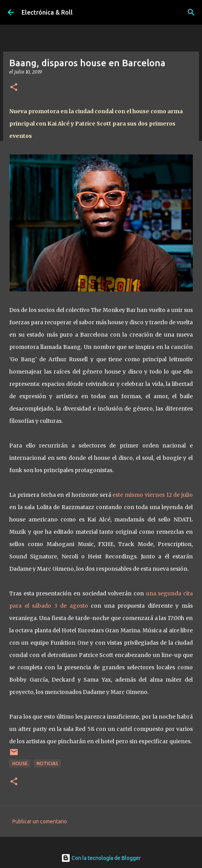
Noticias (47, 763)
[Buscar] (191, 12)
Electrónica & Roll (47, 12)
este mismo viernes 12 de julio (153, 495)
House (20, 763)
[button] (14, 88)
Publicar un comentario (40, 821)
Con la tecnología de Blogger (101, 858)
